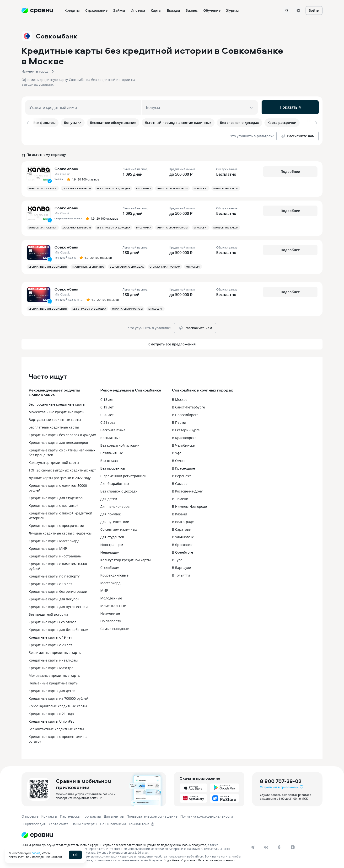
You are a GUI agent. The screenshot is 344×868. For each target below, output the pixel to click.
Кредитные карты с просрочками (56, 524)
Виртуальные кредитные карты (55, 418)
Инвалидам (110, 551)
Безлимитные (112, 451)
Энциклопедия (34, 822)
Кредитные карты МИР (48, 547)
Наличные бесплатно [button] (88, 265)
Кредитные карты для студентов (56, 496)
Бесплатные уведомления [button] (48, 265)
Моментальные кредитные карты (56, 410)
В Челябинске (183, 444)
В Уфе (177, 451)
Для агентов (114, 815)
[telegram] (253, 846)
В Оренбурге (183, 551)
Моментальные (113, 604)
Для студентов (112, 535)
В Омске (179, 459)
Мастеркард (110, 581)
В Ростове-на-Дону (187, 490)
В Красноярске (184, 436)
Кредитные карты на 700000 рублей (59, 697)
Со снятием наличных (119, 528)
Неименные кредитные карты (54, 681)
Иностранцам (112, 543)
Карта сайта (59, 822)
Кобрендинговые (114, 574)
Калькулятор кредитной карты (54, 461)
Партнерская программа (80, 815)
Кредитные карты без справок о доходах (62, 433)
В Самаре (180, 482)
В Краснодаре (183, 467)
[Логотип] (37, 833)
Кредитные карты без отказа (53, 620)
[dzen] (293, 846)
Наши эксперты (84, 822)
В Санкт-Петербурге (188, 405)
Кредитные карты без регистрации (58, 590)
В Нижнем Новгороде (189, 505)
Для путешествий (115, 520)
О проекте (30, 815)
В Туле (177, 558)
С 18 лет (107, 398)
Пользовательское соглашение (152, 815)
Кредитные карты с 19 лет (50, 636)
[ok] (279, 846)
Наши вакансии (113, 822)
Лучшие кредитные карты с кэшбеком (60, 532)
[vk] (266, 846)
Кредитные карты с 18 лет (50, 582)
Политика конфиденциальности (207, 815)
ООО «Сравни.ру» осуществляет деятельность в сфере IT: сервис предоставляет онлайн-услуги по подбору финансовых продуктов (114, 843)
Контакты (49, 815)
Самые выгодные (115, 627)
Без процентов (113, 467)
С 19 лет (107, 405)
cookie (36, 853)
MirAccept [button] (201, 187)
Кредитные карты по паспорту (54, 574)
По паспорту (111, 619)
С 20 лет (107, 413)
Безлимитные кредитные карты (55, 651)
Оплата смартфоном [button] (172, 187)
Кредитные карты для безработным (58, 628)
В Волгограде (183, 520)
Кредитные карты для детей (52, 689)
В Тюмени (180, 497)
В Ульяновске (183, 535)
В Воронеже (182, 474)
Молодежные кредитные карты (55, 674)
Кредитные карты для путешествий (58, 605)
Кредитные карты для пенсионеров (58, 441)
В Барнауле (181, 566)
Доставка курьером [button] (77, 187)
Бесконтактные (113, 428)
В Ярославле (182, 543)
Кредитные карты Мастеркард (54, 539)
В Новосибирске (185, 413)
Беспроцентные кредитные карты (57, 403)
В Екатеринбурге (186, 428)
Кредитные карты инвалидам (53, 659)
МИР (104, 589)
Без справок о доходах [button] (113, 187)
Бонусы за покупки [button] (43, 187)
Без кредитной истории (48, 613)
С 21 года (108, 421)
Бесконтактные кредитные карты (56, 727)
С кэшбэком (110, 566)
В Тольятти (181, 574)
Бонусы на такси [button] (226, 187)
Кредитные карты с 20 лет (50, 643)
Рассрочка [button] (144, 187)
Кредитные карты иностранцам (55, 554)
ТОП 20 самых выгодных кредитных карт (62, 468)
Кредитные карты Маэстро (51, 666)
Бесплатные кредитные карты (54, 426)
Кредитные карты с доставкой (54, 504)
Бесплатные (110, 436)
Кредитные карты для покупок (54, 597)
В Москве (180, 398)
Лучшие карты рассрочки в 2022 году (60, 476)
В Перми (179, 421)
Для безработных (115, 482)
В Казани (180, 512)
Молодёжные (111, 596)
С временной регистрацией (123, 474)
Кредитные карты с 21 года (51, 712)
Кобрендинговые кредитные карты (58, 704)
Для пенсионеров (115, 505)
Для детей (109, 497)
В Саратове (181, 528)
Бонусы (73, 123)
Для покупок (110, 512)
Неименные (110, 612)
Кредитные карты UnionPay (51, 720)
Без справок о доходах (119, 490)
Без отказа (109, 459)
